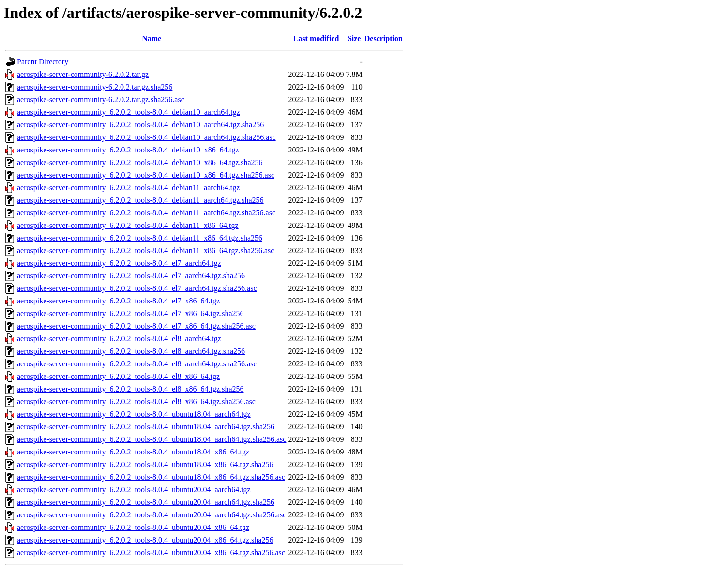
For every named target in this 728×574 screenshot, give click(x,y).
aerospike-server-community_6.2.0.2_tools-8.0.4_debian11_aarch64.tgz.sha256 (140, 200)
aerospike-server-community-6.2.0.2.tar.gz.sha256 (95, 87)
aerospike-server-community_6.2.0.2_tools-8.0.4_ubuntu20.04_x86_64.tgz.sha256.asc (151, 552)
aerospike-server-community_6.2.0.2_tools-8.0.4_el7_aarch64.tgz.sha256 (131, 276)
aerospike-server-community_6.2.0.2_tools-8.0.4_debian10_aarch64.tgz (129, 112)
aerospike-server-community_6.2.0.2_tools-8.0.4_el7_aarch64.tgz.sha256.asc (137, 288)
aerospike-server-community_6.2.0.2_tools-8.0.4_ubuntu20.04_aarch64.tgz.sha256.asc (152, 515)
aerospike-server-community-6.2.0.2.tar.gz (83, 74)
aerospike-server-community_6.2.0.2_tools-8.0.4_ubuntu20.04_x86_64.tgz (133, 527)
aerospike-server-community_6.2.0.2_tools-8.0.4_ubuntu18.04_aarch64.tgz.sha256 (146, 427)
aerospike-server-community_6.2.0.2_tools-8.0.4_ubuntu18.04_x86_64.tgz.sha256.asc (151, 477)
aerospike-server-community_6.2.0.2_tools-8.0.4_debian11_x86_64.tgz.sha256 (140, 238)
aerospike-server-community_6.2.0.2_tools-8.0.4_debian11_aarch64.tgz (128, 188)
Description (384, 38)
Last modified (316, 38)
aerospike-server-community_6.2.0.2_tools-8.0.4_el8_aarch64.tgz (119, 339)
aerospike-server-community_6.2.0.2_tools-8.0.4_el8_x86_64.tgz (118, 376)
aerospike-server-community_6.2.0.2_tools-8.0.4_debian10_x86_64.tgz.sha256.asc (146, 175)
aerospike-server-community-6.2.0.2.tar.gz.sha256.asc (101, 99)
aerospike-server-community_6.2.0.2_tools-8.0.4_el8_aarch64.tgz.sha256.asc (137, 364)
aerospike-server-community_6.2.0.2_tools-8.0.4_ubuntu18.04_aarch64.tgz (134, 414)
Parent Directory (43, 62)
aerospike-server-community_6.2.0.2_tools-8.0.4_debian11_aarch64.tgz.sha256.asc (146, 213)
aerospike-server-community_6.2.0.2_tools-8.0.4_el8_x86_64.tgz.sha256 (130, 389)
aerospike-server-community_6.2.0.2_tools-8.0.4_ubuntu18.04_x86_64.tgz (133, 452)
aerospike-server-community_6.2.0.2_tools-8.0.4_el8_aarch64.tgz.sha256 (131, 351)
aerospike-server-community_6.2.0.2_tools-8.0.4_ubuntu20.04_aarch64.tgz (134, 490)
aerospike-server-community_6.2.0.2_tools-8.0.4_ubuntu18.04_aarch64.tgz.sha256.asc (152, 439)
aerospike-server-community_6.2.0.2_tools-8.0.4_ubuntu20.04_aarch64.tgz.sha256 (146, 502)
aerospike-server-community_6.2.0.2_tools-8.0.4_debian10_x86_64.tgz (128, 150)
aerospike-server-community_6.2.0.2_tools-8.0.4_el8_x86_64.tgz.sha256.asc (136, 401)
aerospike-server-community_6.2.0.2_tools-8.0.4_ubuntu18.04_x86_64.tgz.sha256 (145, 464)
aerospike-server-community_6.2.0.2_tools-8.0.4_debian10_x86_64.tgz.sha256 (140, 162)
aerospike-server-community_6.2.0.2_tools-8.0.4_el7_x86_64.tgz (118, 301)
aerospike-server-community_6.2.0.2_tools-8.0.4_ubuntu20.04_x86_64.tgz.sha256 (145, 540)
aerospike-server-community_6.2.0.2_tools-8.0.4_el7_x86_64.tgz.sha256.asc (136, 326)
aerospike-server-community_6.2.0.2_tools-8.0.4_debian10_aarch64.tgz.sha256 (140, 125)
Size (354, 38)
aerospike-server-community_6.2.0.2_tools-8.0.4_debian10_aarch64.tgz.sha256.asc (146, 137)
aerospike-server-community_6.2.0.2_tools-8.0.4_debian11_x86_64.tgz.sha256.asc (145, 250)
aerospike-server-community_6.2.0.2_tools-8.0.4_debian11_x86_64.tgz (128, 225)
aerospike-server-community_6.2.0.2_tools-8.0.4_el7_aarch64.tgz (119, 263)
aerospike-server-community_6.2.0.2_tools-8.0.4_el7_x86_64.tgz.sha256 (130, 313)
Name (152, 38)
